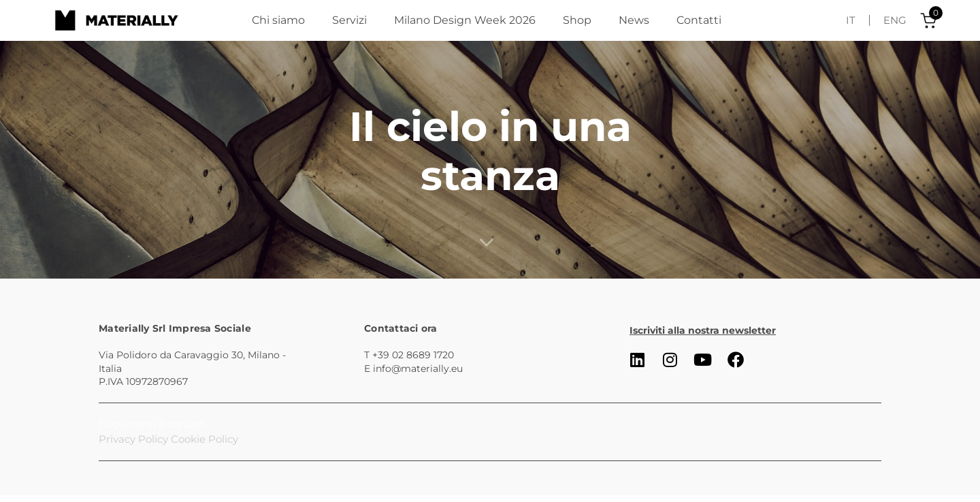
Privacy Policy (133, 439)
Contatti (699, 20)
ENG (895, 20)
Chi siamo (278, 20)
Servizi (349, 20)
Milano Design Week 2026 (465, 20)
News (634, 20)
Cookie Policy (205, 439)
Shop (577, 20)
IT (851, 20)
